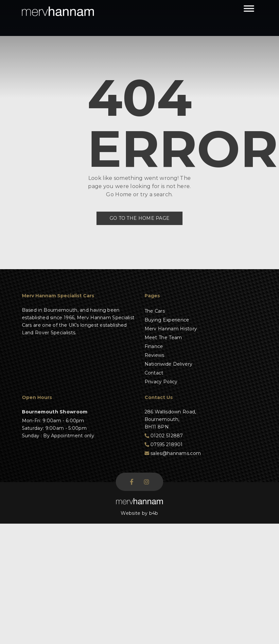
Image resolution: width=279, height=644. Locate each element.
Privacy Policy (161, 382)
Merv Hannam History (171, 329)
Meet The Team (163, 338)
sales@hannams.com (173, 453)
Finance (154, 346)
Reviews (155, 355)
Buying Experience (167, 320)
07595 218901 (164, 444)
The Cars (155, 311)
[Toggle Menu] (249, 11)
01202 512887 (164, 436)
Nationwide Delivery (169, 364)
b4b (154, 513)
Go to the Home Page (140, 218)
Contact (154, 373)
